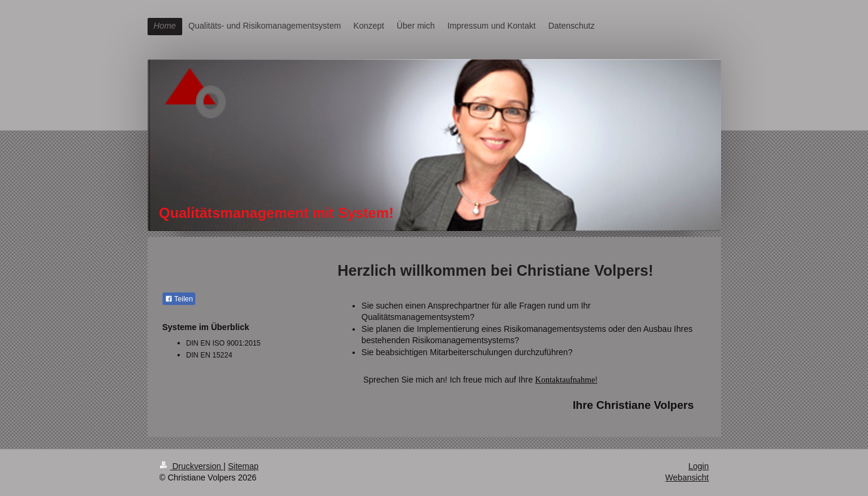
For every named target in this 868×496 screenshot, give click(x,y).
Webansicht (687, 477)
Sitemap (243, 466)
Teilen (179, 299)
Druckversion (191, 466)
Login (698, 466)
